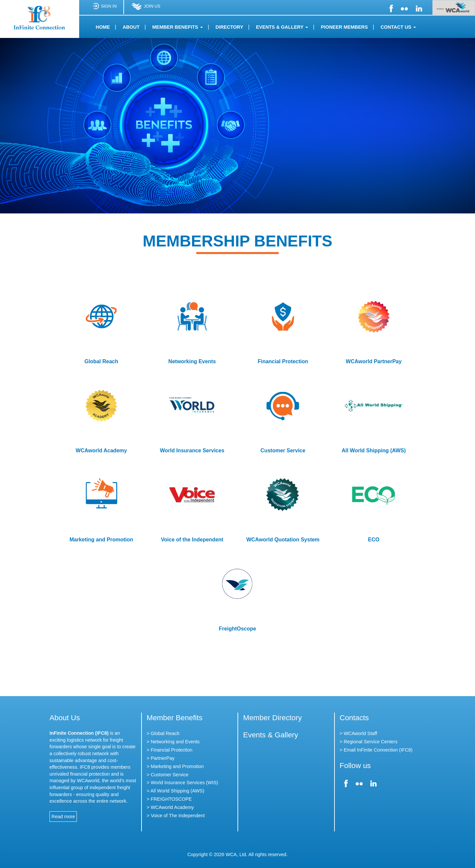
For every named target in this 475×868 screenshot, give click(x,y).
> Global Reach (163, 733)
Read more (63, 817)
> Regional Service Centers (369, 742)
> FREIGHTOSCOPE (169, 799)
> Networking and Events (173, 742)
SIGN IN (105, 9)
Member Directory (272, 718)
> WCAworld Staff (358, 733)
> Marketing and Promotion (175, 766)
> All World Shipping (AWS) (176, 791)
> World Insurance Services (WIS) (183, 783)
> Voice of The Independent (176, 816)
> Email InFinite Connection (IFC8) (376, 750)
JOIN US (145, 9)
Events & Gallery (271, 735)
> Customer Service (168, 775)
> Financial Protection (170, 750)
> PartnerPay (161, 758)
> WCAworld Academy (170, 807)
